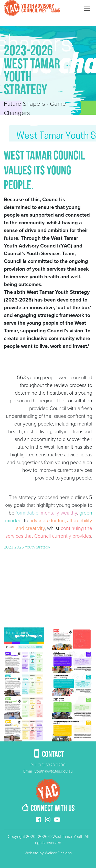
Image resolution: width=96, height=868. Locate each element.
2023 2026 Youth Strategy (27, 547)
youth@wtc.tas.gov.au (54, 771)
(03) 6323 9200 (52, 765)
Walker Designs (58, 853)
